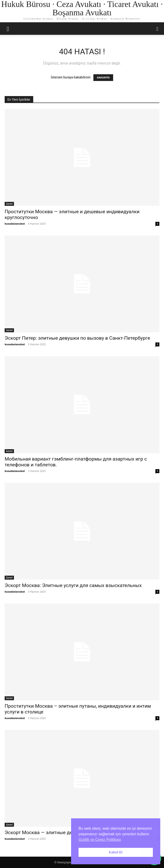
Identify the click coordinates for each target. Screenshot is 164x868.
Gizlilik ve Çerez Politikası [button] (100, 840)
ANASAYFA (103, 78)
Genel (9, 204)
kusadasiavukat (15, 224)
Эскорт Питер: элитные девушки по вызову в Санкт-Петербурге (77, 338)
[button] (8, 29)
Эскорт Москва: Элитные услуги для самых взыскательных (73, 585)
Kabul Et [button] (116, 852)
